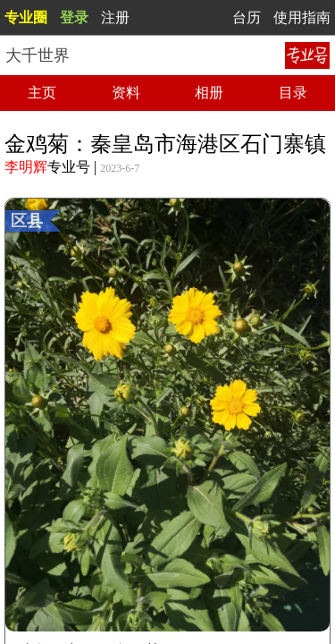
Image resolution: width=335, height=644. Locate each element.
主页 (42, 93)
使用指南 (302, 17)
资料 (126, 93)
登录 (74, 17)
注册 (115, 17)
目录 (293, 93)
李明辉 (26, 167)
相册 (209, 93)
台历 (247, 17)
